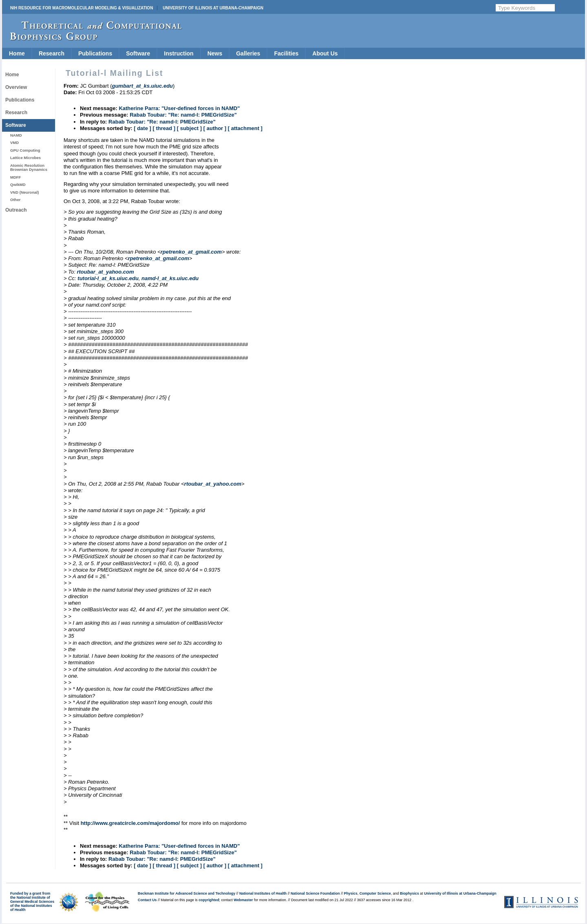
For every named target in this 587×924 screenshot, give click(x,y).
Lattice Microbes (25, 158)
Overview (16, 87)
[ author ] (215, 128)
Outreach (16, 210)
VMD (14, 143)
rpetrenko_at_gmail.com (191, 252)
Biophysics (409, 893)
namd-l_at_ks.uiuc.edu (170, 278)
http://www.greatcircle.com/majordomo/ (130, 823)
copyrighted (209, 900)
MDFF (15, 177)
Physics (351, 893)
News (215, 53)
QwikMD (18, 185)
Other (15, 200)
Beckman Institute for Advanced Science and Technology (186, 893)
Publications (95, 53)
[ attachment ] (245, 128)
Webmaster (243, 900)
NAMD (16, 135)
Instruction (179, 53)
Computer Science (375, 893)
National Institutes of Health (263, 893)
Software (138, 53)
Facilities (286, 53)
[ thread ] (164, 128)
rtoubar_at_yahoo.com (105, 272)
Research (52, 53)
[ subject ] (189, 128)
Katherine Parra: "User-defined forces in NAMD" (179, 108)
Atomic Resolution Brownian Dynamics (29, 167)
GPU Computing (25, 150)
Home (17, 53)
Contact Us (147, 900)
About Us (325, 53)
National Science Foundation (315, 893)
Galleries (248, 53)
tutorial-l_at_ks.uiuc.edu (108, 278)
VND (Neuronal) (24, 192)
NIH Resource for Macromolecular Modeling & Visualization (82, 8)
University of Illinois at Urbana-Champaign (213, 8)
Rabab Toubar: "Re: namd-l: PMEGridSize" (183, 115)
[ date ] (142, 128)
